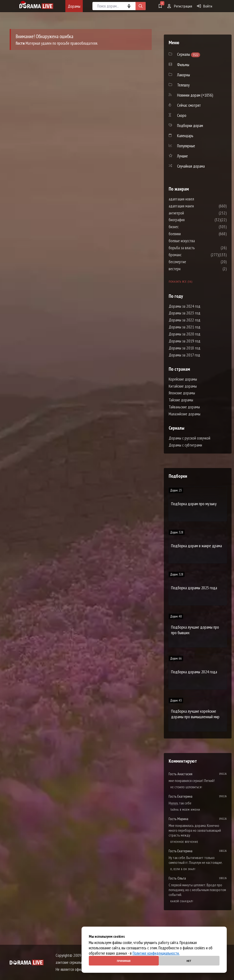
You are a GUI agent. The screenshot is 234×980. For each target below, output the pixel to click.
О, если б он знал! (183, 869)
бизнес (188, 227)
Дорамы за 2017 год (184, 355)
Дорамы (74, 6)
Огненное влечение (184, 842)
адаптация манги (196, 206)
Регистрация (180, 6)
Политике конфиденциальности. (156, 953)
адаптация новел (196, 199)
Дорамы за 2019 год (185, 341)
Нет (189, 961)
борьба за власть (196, 248)
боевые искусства (196, 241)
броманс (190, 255)
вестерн (189, 269)
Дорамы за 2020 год (185, 334)
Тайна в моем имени (185, 810)
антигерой (191, 213)
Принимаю (124, 961)
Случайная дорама (191, 166)
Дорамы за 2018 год (185, 348)
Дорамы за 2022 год (185, 320)
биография (191, 220)
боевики (189, 234)
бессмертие (192, 262)
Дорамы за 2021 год (185, 327)
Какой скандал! (182, 901)
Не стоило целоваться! (186, 787)
